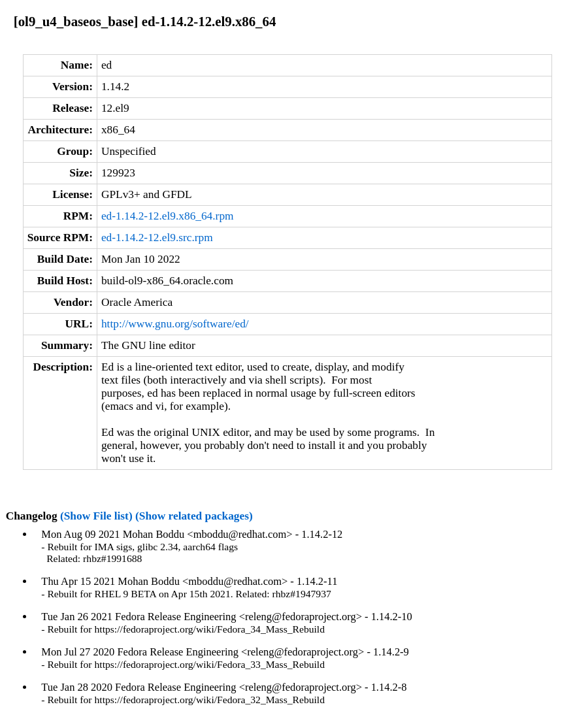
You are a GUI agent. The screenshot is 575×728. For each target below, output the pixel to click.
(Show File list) (96, 516)
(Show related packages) (194, 516)
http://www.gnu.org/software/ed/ (175, 324)
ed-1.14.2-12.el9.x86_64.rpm (168, 216)
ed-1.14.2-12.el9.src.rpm (157, 238)
